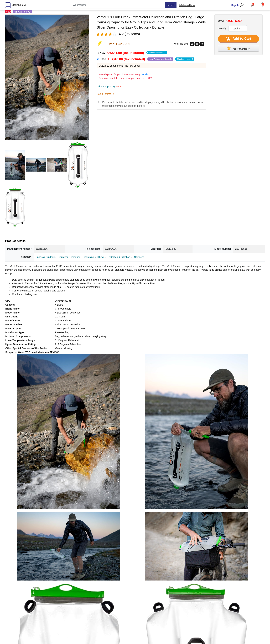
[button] (263, 5)
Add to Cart (238, 39)
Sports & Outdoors (46, 257)
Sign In (235, 5)
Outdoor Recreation (70, 257)
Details (144, 74)
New (133, 53)
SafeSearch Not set (187, 5)
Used (147, 59)
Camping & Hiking (94, 257)
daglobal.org (19, 5)
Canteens (139, 257)
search (171, 5)
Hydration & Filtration (119, 257)
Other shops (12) (109, 87)
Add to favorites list (238, 48)
